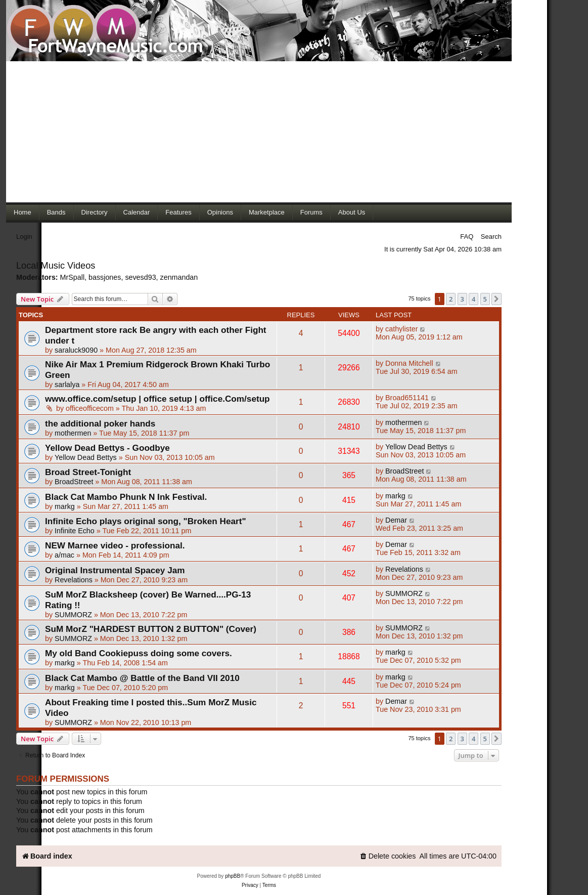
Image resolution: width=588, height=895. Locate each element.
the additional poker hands (100, 423)
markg (65, 506)
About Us (352, 212)
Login (24, 237)
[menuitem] (388, 856)
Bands (56, 212)
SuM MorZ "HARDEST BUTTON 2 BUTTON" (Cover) (151, 629)
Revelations (74, 580)
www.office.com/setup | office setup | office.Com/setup (157, 399)
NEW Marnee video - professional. (115, 545)
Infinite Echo (75, 531)
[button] (496, 299)
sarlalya (67, 385)
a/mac (64, 555)
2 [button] (451, 299)
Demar (396, 520)
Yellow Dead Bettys (86, 457)
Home (22, 212)
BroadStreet (74, 482)
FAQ (467, 237)
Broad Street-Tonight (88, 472)
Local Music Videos (56, 266)
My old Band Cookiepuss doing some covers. (139, 653)
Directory (95, 212)
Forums (311, 212)
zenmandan (179, 277)
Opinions (220, 212)
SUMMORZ (73, 615)
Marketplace (267, 212)
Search (491, 237)
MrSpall (72, 277)
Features (178, 212)
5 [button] (485, 299)
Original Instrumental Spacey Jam (115, 570)
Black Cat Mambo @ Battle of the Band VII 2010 (142, 678)
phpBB (233, 876)
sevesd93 (140, 277)
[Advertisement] (259, 132)
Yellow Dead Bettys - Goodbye (107, 448)
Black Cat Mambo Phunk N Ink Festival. (126, 497)
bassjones (105, 277)
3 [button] (462, 299)
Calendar (137, 212)
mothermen (73, 433)
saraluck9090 (76, 350)
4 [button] (473, 299)
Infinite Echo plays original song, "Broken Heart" (146, 521)
